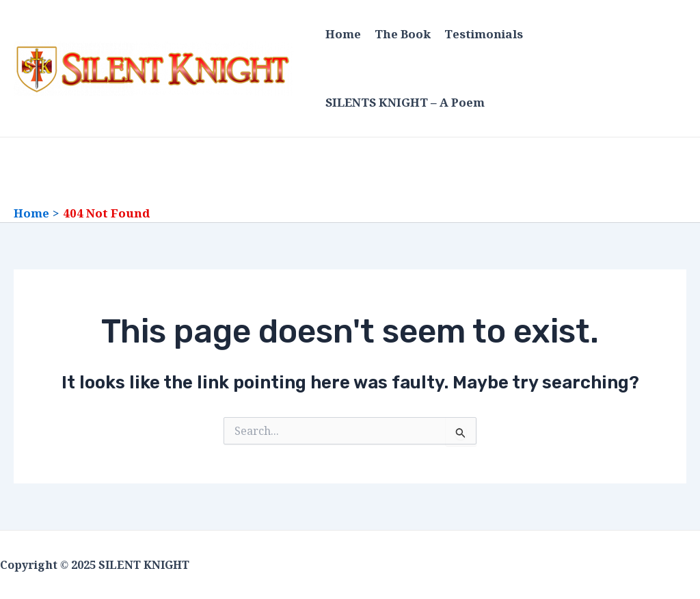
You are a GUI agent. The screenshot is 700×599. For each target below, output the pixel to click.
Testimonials (484, 34)
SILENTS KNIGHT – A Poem (405, 103)
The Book (403, 34)
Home (343, 34)
